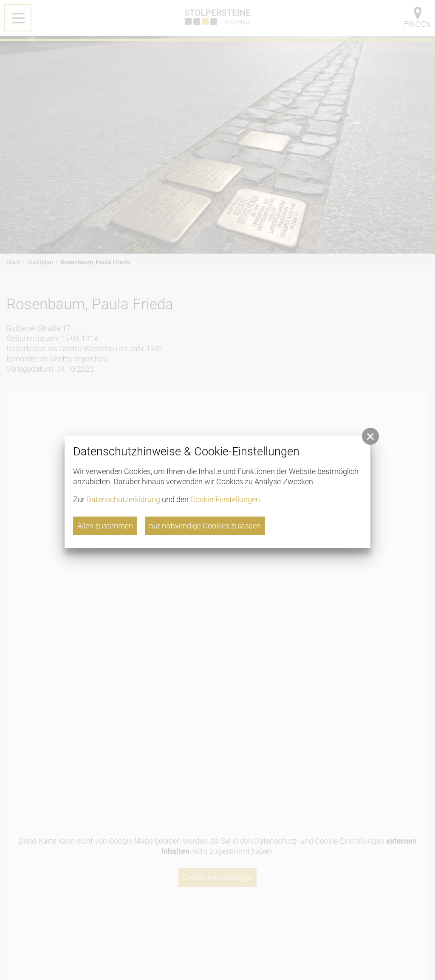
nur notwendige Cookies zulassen (205, 526)
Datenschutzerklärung (123, 499)
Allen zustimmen (105, 526)
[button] (370, 436)
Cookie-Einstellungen (225, 499)
